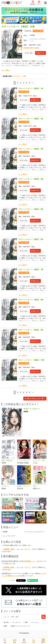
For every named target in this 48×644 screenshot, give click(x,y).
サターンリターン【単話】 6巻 (31, 239)
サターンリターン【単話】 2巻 (31, 119)
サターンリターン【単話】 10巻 (31, 360)
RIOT (35, 486)
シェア (12, 580)
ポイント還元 (39, 31)
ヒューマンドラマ (9, 536)
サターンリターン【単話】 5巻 (31, 209)
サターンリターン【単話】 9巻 (31, 330)
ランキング (17, 622)
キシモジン (5, 486)
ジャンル (35, 622)
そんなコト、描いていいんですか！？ (40, 461)
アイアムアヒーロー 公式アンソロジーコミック (24, 461)
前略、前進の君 (7, 461)
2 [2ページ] (18, 83)
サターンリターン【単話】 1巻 (31, 88)
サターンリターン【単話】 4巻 (31, 179)
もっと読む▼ (6, 70)
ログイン (39, 3)
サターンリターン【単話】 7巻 (31, 269)
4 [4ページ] (24, 83)
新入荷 (6, 622)
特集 (26, 622)
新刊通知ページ (30, 561)
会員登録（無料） (9, 549)
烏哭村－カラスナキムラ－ (24, 486)
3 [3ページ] (21, 83)
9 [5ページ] (30, 83)
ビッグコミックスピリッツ (38, 40)
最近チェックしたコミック (20, 626)
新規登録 (33, 3)
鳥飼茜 (33, 35)
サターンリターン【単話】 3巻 (31, 149)
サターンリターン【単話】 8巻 (31, 300)
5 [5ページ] (27, 83)
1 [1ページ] (15, 83)
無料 (6, 626)
